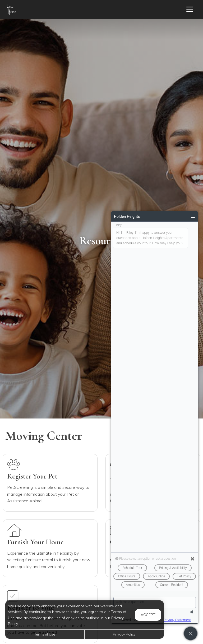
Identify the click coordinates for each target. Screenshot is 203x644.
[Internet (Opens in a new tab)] (50, 483)
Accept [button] (148, 615)
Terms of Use (45, 634)
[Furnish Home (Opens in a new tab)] (50, 548)
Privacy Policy (124, 634)
